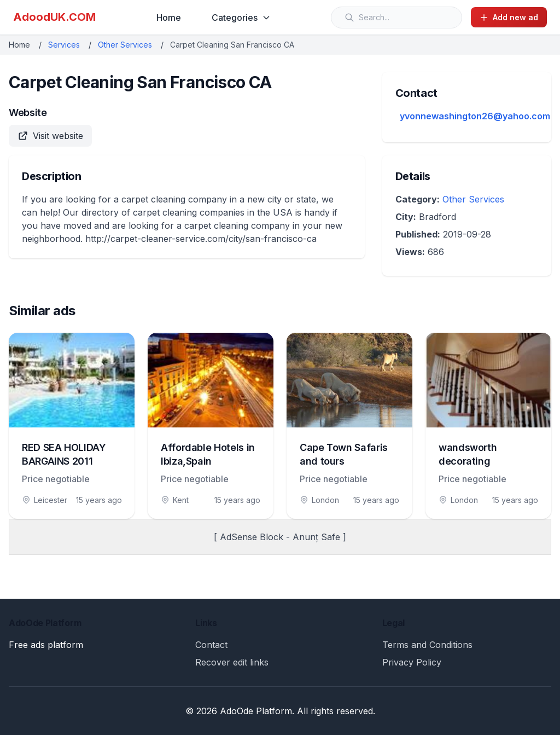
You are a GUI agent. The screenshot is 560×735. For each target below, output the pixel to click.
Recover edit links (232, 662)
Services (64, 45)
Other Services (125, 45)
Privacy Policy (412, 662)
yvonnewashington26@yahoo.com (475, 116)
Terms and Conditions (427, 645)
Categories (241, 18)
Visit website (50, 136)
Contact (211, 645)
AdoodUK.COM (54, 17)
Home (169, 18)
